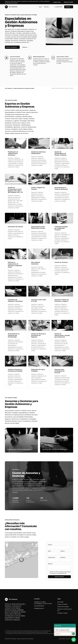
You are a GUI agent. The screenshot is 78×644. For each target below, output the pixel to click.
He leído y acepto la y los (60, 572)
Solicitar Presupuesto (12, 47)
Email (50, 551)
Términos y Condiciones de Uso (59, 573)
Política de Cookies (62, 604)
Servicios (47, 7)
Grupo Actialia (69, 639)
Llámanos (25, 47)
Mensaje (50, 564)
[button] (22, 560)
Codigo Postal (52, 557)
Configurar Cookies (62, 613)
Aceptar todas (57, 2)
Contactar (69, 7)
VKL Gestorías (11, 7)
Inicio (40, 7)
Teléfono (63, 551)
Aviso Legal (60, 602)
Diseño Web (62, 639)
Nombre (50, 545)
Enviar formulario (59, 577)
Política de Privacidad (65, 572)
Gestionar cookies (69, 2)
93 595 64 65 (58, 7)
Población (63, 557)
